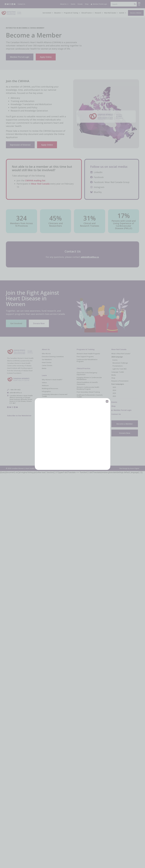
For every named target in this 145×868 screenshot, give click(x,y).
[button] (107, 401)
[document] (72, 434)
